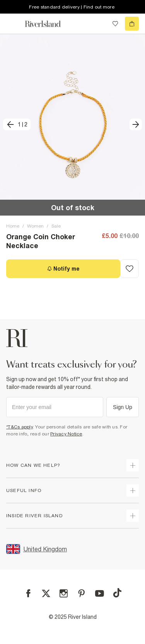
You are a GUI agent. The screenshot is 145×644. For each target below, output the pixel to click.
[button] (72, 125)
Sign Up (123, 407)
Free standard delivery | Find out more (72, 7)
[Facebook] (28, 593)
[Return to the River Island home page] (48, 24)
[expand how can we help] (133, 465)
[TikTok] (117, 593)
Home (13, 226)
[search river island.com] (99, 24)
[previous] (17, 124)
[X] (46, 594)
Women (35, 226)
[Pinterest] (81, 593)
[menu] (13, 24)
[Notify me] (63, 269)
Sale (56, 226)
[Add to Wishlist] (130, 269)
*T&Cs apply (20, 427)
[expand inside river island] (133, 516)
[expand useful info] (133, 490)
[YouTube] (100, 593)
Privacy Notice (66, 434)
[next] (136, 124)
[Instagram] (64, 593)
